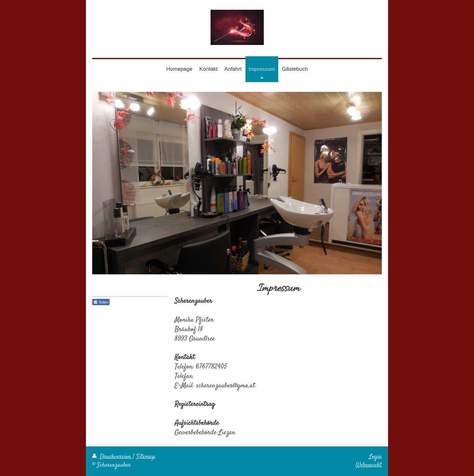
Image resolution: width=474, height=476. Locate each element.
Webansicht (369, 465)
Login (375, 457)
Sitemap (146, 457)
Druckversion (113, 457)
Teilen (101, 302)
